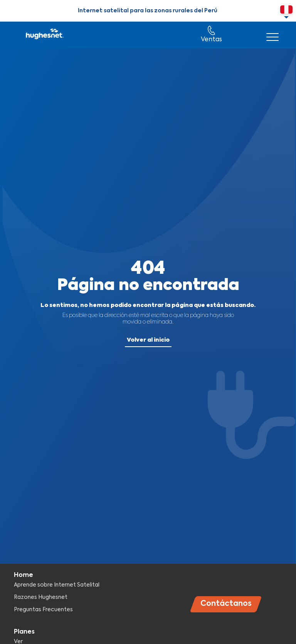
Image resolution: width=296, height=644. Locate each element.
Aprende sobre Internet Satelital (57, 585)
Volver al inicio (148, 340)
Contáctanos (226, 604)
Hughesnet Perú (44, 35)
